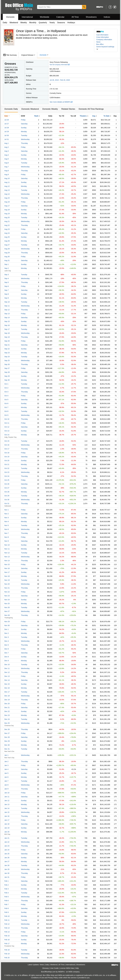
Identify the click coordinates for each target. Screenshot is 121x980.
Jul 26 (7, 120)
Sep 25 (7, 360)
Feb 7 (6, 904)
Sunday (24, 128)
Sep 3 (7, 275)
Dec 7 (7, 653)
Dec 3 (7, 637)
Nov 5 (7, 525)
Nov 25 (7, 604)
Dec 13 (7, 676)
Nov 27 (7, 611)
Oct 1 (6, 384)
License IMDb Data (67, 968)
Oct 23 (7, 472)
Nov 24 (7, 600)
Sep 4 (7, 278)
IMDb (70, 972)
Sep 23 (7, 353)
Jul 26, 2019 (54, 80)
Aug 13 (7, 190)
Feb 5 (6, 897)
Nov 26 (7, 607)
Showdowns (91, 17)
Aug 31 (7, 260)
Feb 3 (6, 889)
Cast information (102, 35)
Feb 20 (7, 958)
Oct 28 (7, 492)
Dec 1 (7, 629)
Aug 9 (7, 175)
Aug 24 (7, 233)
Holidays (71, 23)
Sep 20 (7, 341)
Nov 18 (7, 576)
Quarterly (43, 23)
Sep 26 (7, 364)
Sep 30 (7, 380)
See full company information (60, 65)
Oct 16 (7, 445)
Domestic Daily (11, 109)
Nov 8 (7, 537)
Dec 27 (7, 733)
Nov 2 (7, 514)
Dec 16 (7, 688)
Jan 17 (7, 820)
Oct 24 (7, 476)
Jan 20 (7, 832)
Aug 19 (7, 214)
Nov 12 (7, 553)
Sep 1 (7, 264)
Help (77, 968)
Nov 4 (7, 521)
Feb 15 (7, 936)
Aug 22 (7, 225)
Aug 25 (7, 237)
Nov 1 (7, 510)
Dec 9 (7, 661)
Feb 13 (7, 928)
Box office (100, 44)
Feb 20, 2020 (65, 80)
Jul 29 (7, 132)
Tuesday (24, 135)
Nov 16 (7, 568)
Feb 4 (6, 893)
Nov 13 (7, 557)
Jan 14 (7, 808)
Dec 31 (7, 749)
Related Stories (68, 109)
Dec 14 (7, 680)
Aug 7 (7, 167)
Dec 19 (7, 700)
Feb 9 (6, 912)
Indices (107, 17)
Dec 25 (7, 723)
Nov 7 (7, 533)
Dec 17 (7, 692)
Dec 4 (7, 641)
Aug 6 (7, 163)
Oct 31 (7, 503)
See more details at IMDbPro (61, 102)
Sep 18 (7, 333)
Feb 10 (7, 916)
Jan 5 (6, 773)
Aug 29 (7, 253)
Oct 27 (7, 488)
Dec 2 (7, 633)
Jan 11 (7, 797)
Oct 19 (7, 457)
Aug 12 (7, 186)
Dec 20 (7, 704)
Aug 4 (7, 155)
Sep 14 (7, 318)
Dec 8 (7, 657)
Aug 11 (7, 182)
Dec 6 (7, 649)
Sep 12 (7, 310)
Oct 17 (7, 449)
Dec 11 (7, 668)
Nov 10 (7, 545)
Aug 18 (7, 210)
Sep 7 (7, 290)
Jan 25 (7, 854)
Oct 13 (7, 431)
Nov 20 (7, 584)
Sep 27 (7, 368)
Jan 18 (7, 824)
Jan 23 (7, 846)
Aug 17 (7, 206)
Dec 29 (7, 741)
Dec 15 (7, 684)
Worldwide (44, 17)
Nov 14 (7, 561)
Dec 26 (7, 729)
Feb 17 (7, 944)
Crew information (103, 37)
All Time (75, 17)
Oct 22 (7, 468)
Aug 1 (7, 143)
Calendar (60, 17)
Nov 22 (7, 592)
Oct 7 (6, 407)
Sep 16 (7, 325)
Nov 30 (7, 625)
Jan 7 (6, 781)
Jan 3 (6, 765)
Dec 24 (7, 719)
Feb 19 (7, 954)
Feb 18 (7, 950)
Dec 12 (7, 672)
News (98, 42)
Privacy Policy (53, 978)
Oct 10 (7, 419)
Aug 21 (7, 221)
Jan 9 (6, 789)
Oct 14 (7, 435)
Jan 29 (7, 869)
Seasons (61, 23)
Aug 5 (7, 159)
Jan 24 (7, 850)
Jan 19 (7, 828)
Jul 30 (7, 135)
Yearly (52, 23)
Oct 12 (7, 427)
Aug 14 (7, 194)
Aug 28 (7, 249)
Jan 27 (7, 861)
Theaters (83, 116)
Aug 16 (7, 202)
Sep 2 (7, 268)
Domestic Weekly (50, 109)
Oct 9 (6, 415)
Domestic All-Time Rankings (91, 109)
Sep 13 (7, 314)
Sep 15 (7, 321)
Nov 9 (7, 541)
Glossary (46, 968)
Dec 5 (7, 645)
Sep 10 (7, 302)
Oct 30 (7, 500)
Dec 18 (7, 696)
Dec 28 (7, 737)
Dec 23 (7, 715)
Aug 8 (7, 171)
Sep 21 (7, 345)
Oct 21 (7, 464)
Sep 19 (7, 337)
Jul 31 (7, 139)
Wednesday (25, 139)
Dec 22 (7, 711)
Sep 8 (7, 294)
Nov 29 (7, 622)
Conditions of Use (38, 978)
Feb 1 (6, 881)
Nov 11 (7, 549)
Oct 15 (7, 441)
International (27, 17)
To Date (106, 116)
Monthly (33, 23)
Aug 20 (7, 217)
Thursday (24, 143)
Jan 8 (6, 785)
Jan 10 (7, 793)
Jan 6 (6, 777)
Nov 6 (7, 529)
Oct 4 (6, 396)
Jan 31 (7, 877)
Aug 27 (7, 245)
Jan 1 (6, 755)
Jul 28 (7, 128)
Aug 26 (7, 241)
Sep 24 (7, 357)
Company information (104, 40)
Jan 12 (7, 801)
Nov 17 (7, 572)
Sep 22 (7, 349)
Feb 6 (6, 901)
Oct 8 (6, 411)
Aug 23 (7, 229)
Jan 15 (7, 812)
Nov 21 (7, 588)
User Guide (54, 968)
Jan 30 (7, 873)
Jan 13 (7, 804)
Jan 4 (6, 769)
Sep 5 (7, 282)
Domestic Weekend (30, 109)
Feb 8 (6, 908)
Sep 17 (7, 329)
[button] (106, 48)
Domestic (10, 17)
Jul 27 (7, 124)
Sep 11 (7, 306)
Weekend (14, 23)
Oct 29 (7, 496)
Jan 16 (7, 816)
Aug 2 (7, 147)
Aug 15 (7, 198)
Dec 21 (7, 707)
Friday (23, 120)
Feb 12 (7, 924)
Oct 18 (7, 453)
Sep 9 (7, 298)
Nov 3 (7, 518)
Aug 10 (7, 178)
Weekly (24, 23)
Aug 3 (7, 151)
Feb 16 (7, 940)
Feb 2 (6, 885)
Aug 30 (7, 257)
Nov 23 (7, 596)
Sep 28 (7, 372)
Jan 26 (7, 858)
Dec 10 (7, 665)
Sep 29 (7, 376)
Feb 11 (7, 920)
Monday (24, 132)
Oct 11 (7, 423)
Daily (5, 23)
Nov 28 (7, 615)
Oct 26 (7, 484)
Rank (36, 116)
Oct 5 (6, 400)
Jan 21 (7, 838)
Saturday (24, 124)
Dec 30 (7, 745)
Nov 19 (7, 580)
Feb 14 (7, 932)
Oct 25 (7, 480)
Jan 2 (6, 761)
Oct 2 (6, 388)
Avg (94, 116)
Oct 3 (6, 392)
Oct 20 (7, 461)
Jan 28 (7, 865)
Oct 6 (6, 403)
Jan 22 (7, 842)
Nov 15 (7, 564)
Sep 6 (7, 286)
